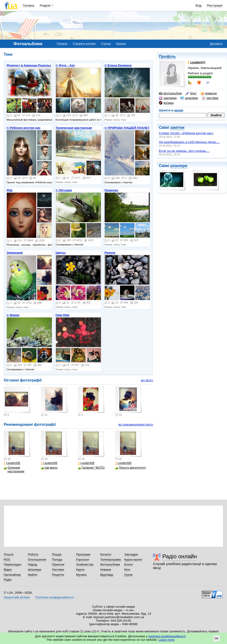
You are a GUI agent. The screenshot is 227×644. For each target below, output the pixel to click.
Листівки (58, 570)
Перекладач (12, 564)
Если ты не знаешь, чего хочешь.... (184, 151)
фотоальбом (170, 93)
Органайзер (12, 575)
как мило (49, 468)
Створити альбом (84, 44)
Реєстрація (215, 5)
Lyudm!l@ (12, 463)
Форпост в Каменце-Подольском (32, 65)
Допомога (216, 44)
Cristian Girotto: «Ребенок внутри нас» (186, 133)
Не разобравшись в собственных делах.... (189, 142)
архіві (179, 110)
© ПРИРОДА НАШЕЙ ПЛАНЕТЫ (129, 128)
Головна (28, 5)
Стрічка (106, 44)
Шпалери (35, 570)
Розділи (45, 5)
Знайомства (85, 564)
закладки (168, 98)
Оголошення (37, 560)
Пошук (57, 554)
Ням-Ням (62, 315)
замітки (177, 128)
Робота (33, 554)
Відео (8, 570)
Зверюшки (15, 253)
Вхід (199, 5)
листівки (210, 98)
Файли (33, 575)
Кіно (127, 570)
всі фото (147, 380)
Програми (83, 554)
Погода (57, 560)
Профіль (167, 56)
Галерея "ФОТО (91, 468)
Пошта (8, 554)
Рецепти (58, 575)
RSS (7, 560)
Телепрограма (111, 560)
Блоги (129, 564)
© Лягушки (64, 190)
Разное (110, 253)
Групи (128, 575)
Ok (216, 638)
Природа (111, 190)
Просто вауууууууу (131, 468)
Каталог (106, 554)
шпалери (189, 98)
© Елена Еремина (118, 65)
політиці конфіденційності (167, 636)
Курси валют (133, 560)
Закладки (131, 554)
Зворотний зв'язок (17, 597)
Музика (81, 575)
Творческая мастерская (74, 128)
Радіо (8, 580)
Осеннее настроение (14, 469)
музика (166, 103)
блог (191, 93)
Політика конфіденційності (55, 597)
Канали (121, 44)
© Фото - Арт (65, 65)
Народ (33, 564)
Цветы (61, 253)
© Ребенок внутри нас (23, 128)
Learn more (167, 640)
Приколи (58, 564)
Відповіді (107, 575)
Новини (106, 570)
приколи (209, 93)
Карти (80, 570)
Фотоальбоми (110, 564)
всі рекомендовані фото (136, 424)
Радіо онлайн (180, 556)
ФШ (9, 190)
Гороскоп (83, 560)
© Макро (13, 315)
